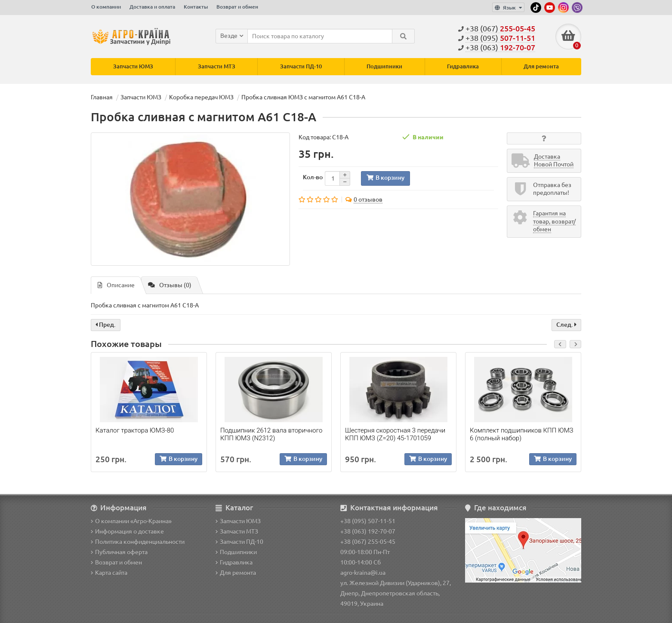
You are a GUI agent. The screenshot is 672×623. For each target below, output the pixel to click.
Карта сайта (109, 573)
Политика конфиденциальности (138, 542)
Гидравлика (463, 66)
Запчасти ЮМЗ (133, 66)
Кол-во (313, 177)
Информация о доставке (127, 531)
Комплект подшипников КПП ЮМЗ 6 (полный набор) (522, 434)
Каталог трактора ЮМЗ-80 (135, 430)
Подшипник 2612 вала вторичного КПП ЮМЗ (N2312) (271, 434)
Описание (116, 285)
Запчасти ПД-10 (301, 66)
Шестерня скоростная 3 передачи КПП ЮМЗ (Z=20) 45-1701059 (395, 434)
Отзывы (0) (170, 285)
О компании (106, 7)
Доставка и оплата (152, 7)
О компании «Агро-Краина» (131, 521)
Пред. (106, 325)
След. (566, 325)
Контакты (196, 7)
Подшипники (384, 66)
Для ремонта (541, 66)
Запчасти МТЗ (217, 66)
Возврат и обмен (237, 7)
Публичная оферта (119, 552)
